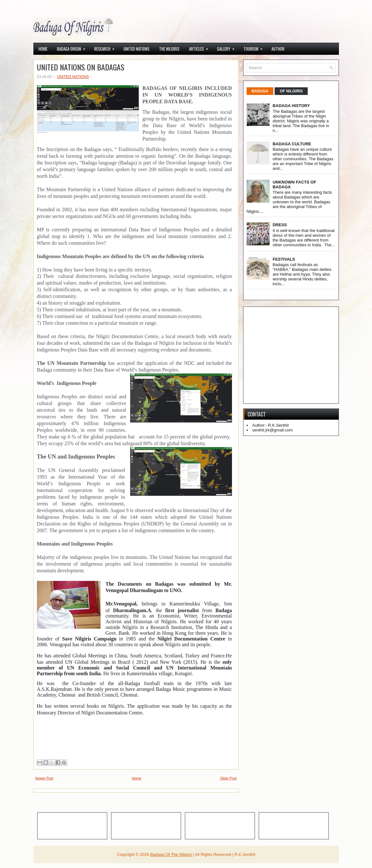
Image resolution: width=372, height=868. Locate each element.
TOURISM (255, 47)
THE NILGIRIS (169, 49)
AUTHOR (278, 49)
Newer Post (44, 778)
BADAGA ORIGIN (73, 47)
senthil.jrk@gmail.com (273, 430)
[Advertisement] (309, 355)
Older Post (228, 778)
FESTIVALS (284, 259)
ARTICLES (201, 47)
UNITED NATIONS (137, 49)
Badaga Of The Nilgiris (171, 854)
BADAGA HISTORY (291, 106)
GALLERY (228, 47)
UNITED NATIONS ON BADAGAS (81, 67)
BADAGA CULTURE (292, 144)
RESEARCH (106, 47)
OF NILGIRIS (291, 91)
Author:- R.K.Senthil (271, 425)
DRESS (280, 225)
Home (43, 49)
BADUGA (260, 91)
